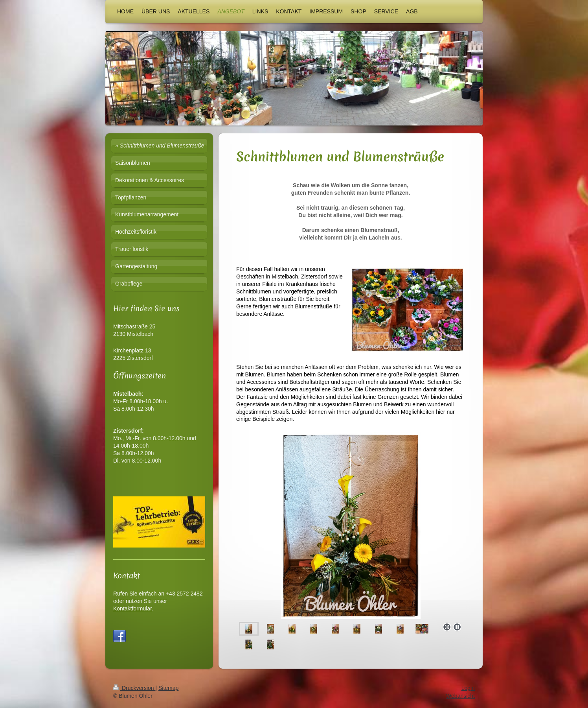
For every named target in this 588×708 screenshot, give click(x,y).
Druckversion (134, 688)
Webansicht (460, 696)
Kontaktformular (132, 608)
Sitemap (168, 688)
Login (468, 688)
